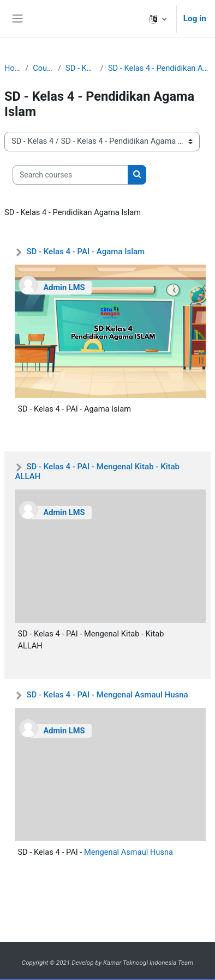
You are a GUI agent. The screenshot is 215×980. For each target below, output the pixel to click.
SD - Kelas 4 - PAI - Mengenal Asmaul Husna (107, 695)
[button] (158, 19)
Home (13, 68)
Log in (195, 19)
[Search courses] (70, 175)
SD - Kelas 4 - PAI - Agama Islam (85, 252)
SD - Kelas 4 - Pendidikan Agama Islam (159, 68)
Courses (43, 68)
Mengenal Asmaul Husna (129, 852)
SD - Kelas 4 (81, 68)
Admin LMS (64, 287)
